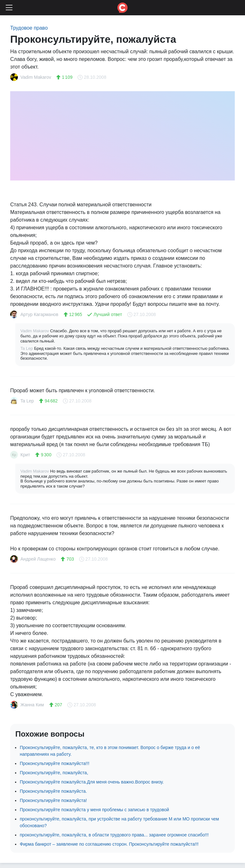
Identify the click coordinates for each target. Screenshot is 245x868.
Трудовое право (29, 28)
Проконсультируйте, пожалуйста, (54, 773)
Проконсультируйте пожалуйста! (53, 800)
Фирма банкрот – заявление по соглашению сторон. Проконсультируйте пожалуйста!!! (109, 844)
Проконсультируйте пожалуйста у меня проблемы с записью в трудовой (94, 810)
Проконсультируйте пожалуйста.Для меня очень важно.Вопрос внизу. (92, 782)
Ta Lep (27, 348)
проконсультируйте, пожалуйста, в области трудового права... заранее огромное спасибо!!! (114, 835)
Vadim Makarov (35, 331)
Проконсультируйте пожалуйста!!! (55, 763)
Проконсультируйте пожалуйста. (53, 791)
